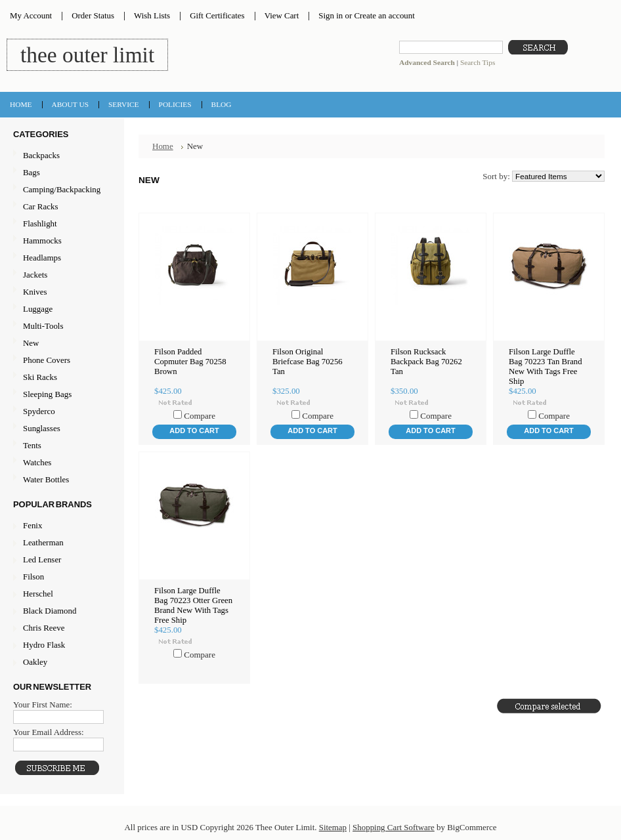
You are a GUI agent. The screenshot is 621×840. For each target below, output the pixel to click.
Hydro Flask (44, 645)
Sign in (331, 15)
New (31, 343)
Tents (60, 446)
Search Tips (478, 62)
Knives (60, 292)
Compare (200, 416)
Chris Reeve (44, 628)
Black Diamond (50, 611)
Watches (60, 463)
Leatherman (43, 542)
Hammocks (60, 241)
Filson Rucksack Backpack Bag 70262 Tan (426, 362)
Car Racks (60, 207)
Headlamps (60, 258)
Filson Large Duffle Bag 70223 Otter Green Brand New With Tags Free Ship (193, 605)
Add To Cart (194, 430)
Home (163, 146)
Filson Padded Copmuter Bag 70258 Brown (190, 362)
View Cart (282, 15)
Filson (33, 577)
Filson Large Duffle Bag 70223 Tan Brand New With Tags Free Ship (546, 367)
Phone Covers (60, 361)
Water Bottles (60, 480)
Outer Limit (87, 55)
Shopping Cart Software (394, 827)
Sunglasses (60, 429)
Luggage (60, 309)
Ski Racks (60, 378)
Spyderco (39, 411)
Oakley (35, 662)
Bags (60, 173)
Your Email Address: (49, 732)
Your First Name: (43, 704)
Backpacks (60, 156)
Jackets (60, 275)
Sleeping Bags (60, 395)
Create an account (384, 15)
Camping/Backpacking (60, 190)
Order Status (93, 15)
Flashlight (60, 224)
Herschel (38, 594)
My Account (31, 15)
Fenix (32, 525)
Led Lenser (42, 559)
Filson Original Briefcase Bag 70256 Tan (308, 362)
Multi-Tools (60, 326)
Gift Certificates (217, 15)
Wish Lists (152, 15)
